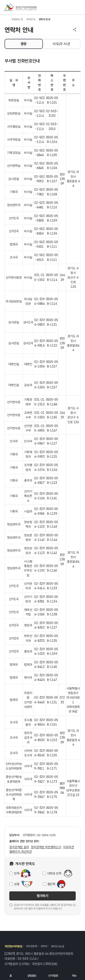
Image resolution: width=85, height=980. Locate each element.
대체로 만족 (54, 873)
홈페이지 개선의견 (21, 852)
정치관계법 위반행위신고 (46, 847)
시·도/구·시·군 (61, 44)
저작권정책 (31, 946)
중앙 (24, 44)
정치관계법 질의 (19, 847)
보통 (17, 884)
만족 (17, 873)
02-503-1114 (27, 959)
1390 (47, 964)
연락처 (44, 946)
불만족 (51, 884)
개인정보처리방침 (13, 946)
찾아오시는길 (58, 946)
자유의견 (68, 847)
